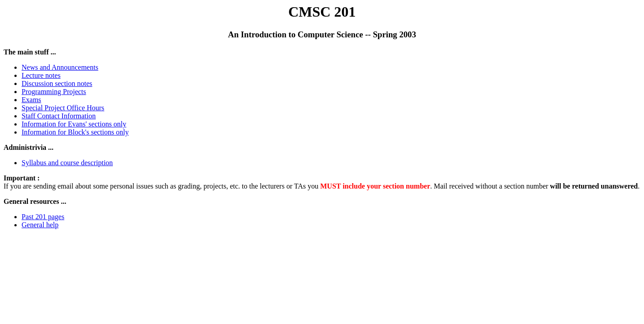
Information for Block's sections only (75, 132)
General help (40, 225)
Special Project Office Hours (63, 108)
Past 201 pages (43, 217)
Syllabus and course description (67, 163)
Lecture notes (41, 75)
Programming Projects (54, 92)
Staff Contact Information (59, 116)
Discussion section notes (57, 83)
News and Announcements (60, 67)
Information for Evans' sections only (74, 124)
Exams (31, 100)
